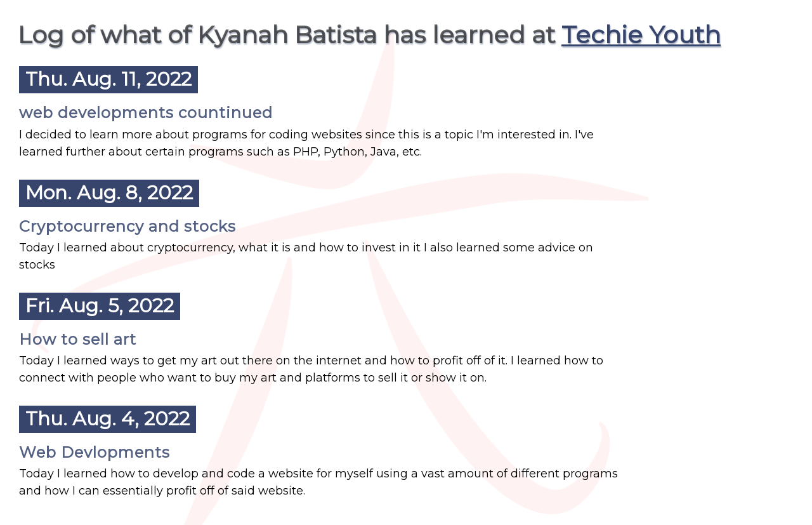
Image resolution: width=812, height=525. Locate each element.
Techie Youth (641, 35)
